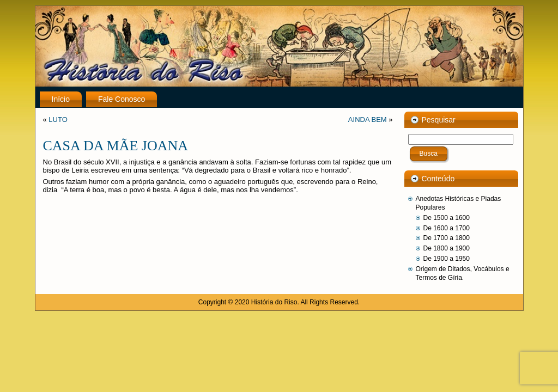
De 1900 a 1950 (447, 259)
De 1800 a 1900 (447, 248)
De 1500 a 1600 (447, 218)
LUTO (58, 120)
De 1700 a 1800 (447, 238)
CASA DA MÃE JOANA (116, 146)
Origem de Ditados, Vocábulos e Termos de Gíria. (463, 273)
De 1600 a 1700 (447, 228)
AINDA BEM (368, 120)
